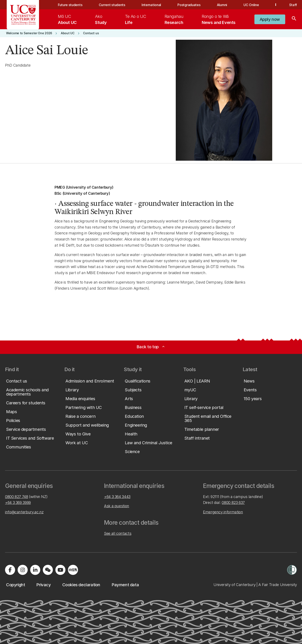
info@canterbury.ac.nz (24, 512)
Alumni (222, 5)
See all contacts (118, 533)
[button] (270, 19)
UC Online (251, 5)
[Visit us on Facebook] (10, 570)
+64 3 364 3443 (117, 497)
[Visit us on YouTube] (60, 570)
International (151, 5)
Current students (112, 5)
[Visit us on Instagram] (23, 570)
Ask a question (117, 506)
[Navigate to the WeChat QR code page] (48, 570)
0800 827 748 (17, 497)
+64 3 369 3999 (18, 503)
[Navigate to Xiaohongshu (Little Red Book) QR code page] (73, 570)
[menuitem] (67, 19)
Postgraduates (189, 5)
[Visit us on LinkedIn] (35, 570)
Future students (70, 5)
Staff (293, 5)
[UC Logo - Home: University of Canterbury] (23, 15)
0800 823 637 (233, 503)
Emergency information (223, 512)
